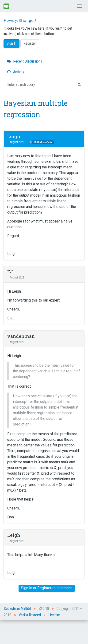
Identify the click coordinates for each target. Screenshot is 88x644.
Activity (16, 72)
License (54, 615)
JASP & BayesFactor (43, 142)
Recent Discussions (25, 61)
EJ (10, 272)
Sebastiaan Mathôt (17, 609)
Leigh (14, 136)
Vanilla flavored (30, 615)
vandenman (21, 336)
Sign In (11, 43)
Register (30, 43)
